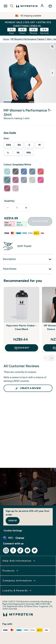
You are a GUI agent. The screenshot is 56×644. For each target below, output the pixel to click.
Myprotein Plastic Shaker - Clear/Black (22, 327)
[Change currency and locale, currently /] (28, 538)
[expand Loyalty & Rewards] (17, 591)
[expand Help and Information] (19, 561)
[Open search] (12, 6)
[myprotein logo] (27, 6)
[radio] (9, 145)
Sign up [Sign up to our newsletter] (13, 521)
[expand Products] (11, 571)
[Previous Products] (46, 358)
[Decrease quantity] (8, 208)
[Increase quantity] (26, 208)
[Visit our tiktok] (20, 550)
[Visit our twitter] (35, 550)
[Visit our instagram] (6, 550)
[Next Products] (52, 358)
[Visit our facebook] (13, 550)
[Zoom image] (52, 46)
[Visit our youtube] (27, 550)
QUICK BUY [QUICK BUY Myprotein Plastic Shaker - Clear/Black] (22, 348)
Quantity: (10, 201)
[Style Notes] (28, 269)
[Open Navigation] (6, 6)
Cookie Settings (13, 531)
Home (6, 39)
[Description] (28, 259)
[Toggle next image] (52, 73)
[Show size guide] (10, 133)
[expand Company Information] (19, 581)
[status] (17, 208)
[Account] (42, 6)
